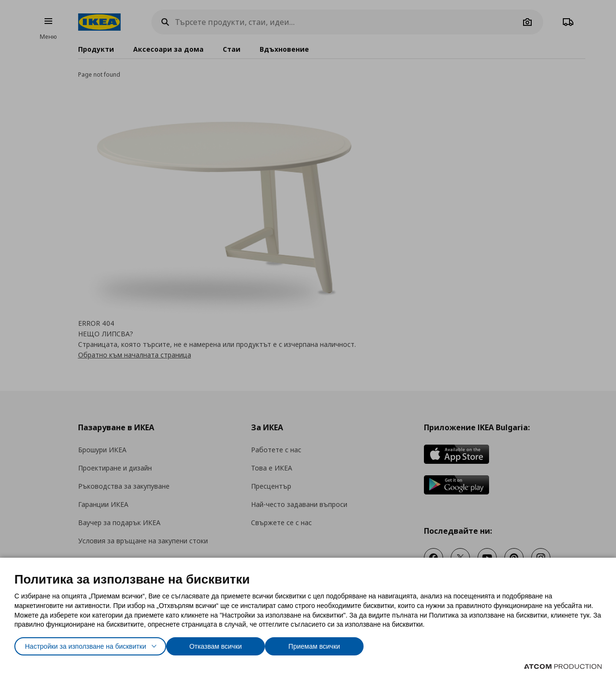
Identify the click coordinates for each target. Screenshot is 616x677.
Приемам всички (341, 644)
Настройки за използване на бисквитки (94, 644)
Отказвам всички (237, 644)
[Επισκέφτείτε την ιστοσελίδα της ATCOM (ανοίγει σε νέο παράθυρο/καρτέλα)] (563, 666)
